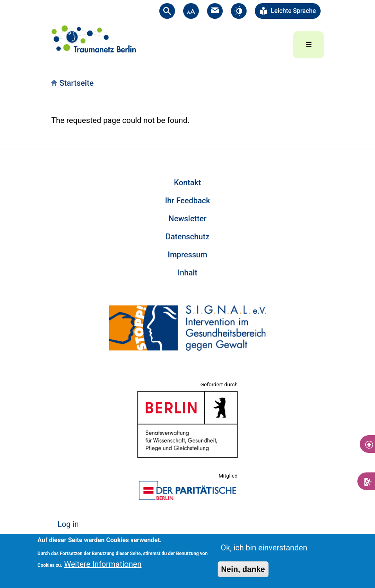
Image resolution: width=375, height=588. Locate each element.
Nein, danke (243, 569)
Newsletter (188, 219)
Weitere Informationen (103, 564)
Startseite (77, 83)
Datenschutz (187, 237)
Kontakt (187, 183)
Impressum (187, 255)
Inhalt (187, 273)
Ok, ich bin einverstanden (264, 548)
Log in (68, 524)
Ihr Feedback (187, 201)
